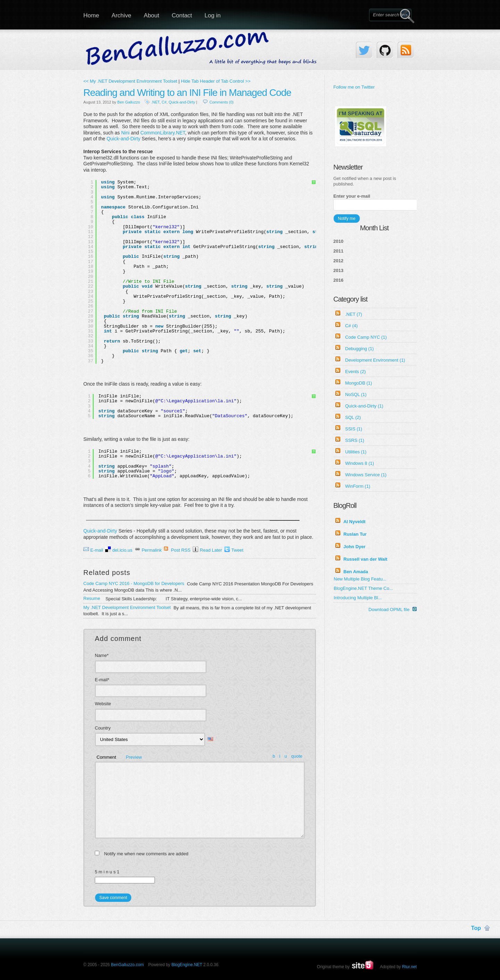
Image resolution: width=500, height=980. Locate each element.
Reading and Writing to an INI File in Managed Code (187, 93)
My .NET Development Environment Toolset (127, 607)
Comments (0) (222, 102)
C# (164, 102)
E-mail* (102, 680)
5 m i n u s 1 (107, 872)
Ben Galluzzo (129, 102)
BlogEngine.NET (187, 965)
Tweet (237, 550)
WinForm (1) (358, 486)
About (151, 15)
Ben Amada (356, 572)
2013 (338, 270)
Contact (182, 15)
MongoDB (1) (359, 383)
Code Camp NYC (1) (366, 337)
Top (476, 928)
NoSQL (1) (356, 394)
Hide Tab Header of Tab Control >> (216, 81)
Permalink (152, 550)
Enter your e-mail (352, 196)
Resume (92, 598)
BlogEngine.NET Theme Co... (363, 588)
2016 (338, 280)
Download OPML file (393, 610)
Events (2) (355, 372)
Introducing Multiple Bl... (358, 598)
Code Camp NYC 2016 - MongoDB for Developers (134, 583)
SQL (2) (353, 417)
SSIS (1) (354, 429)
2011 (338, 251)
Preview (134, 757)
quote (297, 756)
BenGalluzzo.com (127, 965)
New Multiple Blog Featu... (360, 579)
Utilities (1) (356, 452)
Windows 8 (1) (360, 463)
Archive (121, 15)
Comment (106, 757)
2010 (338, 241)
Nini (125, 133)
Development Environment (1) (375, 360)
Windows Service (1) (366, 475)
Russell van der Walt (365, 559)
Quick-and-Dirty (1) (364, 406)
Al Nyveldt (355, 522)
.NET (156, 102)
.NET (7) (354, 314)
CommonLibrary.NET (163, 133)
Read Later (211, 550)
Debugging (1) (359, 349)
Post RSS (181, 550)
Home (91, 15)
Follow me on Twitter (354, 87)
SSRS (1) (355, 440)
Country (103, 728)
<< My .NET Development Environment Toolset (130, 81)
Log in (212, 15)
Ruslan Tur (355, 534)
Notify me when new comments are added (146, 854)
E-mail (97, 550)
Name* (102, 655)
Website (103, 704)
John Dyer (355, 547)
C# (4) (351, 326)
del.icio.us (122, 550)
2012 (338, 261)
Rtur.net (409, 967)
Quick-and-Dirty (182, 102)
